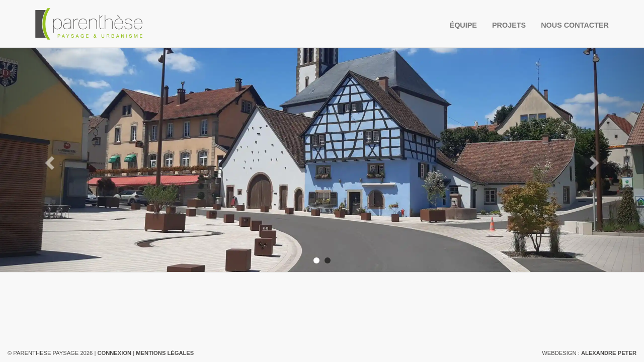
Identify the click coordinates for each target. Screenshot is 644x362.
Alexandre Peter (609, 353)
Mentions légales (165, 353)
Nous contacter (575, 25)
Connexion (114, 353)
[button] (48, 160)
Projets (509, 25)
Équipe (463, 25)
